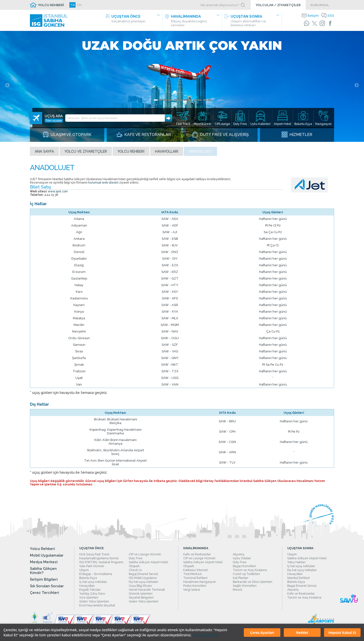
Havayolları (167, 153)
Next (357, 87)
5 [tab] (175, 102)
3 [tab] (166, 102)
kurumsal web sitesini (103, 185)
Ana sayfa (44, 153)
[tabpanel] (182, 87)
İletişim (313, 15)
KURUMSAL (320, 5)
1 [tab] (156, 102)
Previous (7, 87)
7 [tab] (185, 102)
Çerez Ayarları (262, 633)
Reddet (302, 633)
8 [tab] (190, 102)
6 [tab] (180, 102)
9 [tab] (195, 102)
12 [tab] (210, 102)
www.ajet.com (58, 193)
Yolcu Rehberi (131, 153)
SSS (331, 15)
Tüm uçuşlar (54, 117)
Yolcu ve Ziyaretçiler (86, 153)
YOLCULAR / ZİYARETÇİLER (278, 5)
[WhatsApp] (307, 23)
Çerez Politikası (206, 635)
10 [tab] (200, 102)
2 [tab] (161, 102)
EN (79, 5)
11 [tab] (205, 102)
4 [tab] (170, 102)
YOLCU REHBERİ (51, 5)
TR (72, 5)
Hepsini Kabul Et (342, 633)
